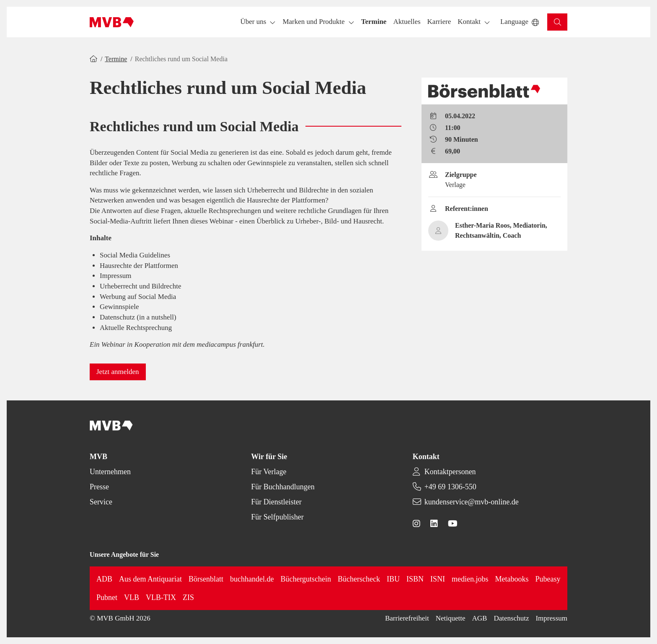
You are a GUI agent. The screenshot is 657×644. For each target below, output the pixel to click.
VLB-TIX (161, 597)
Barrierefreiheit (407, 618)
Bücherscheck (359, 579)
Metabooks (512, 579)
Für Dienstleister (276, 502)
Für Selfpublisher (277, 517)
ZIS (188, 597)
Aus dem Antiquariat (150, 579)
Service (101, 502)
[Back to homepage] (112, 22)
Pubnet (107, 597)
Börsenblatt (206, 579)
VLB (132, 597)
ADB (104, 579)
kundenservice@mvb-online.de (472, 502)
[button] (374, 22)
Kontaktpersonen (450, 472)
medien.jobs (470, 579)
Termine (116, 59)
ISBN (415, 579)
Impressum (551, 618)
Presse (99, 487)
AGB (480, 618)
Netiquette (451, 618)
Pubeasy (548, 579)
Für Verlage (269, 472)
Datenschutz (511, 618)
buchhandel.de (252, 579)
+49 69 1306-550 (450, 487)
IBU (393, 579)
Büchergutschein (306, 579)
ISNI (438, 579)
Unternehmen (110, 472)
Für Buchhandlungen (283, 487)
